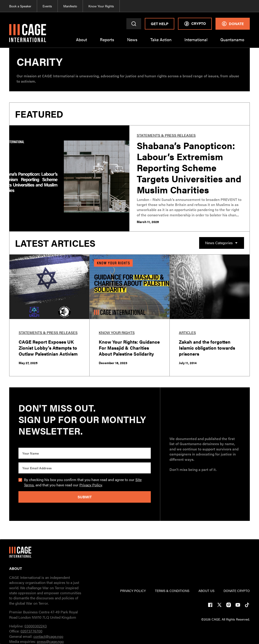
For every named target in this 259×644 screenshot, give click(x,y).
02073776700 (31, 631)
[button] (81, 42)
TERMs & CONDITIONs (172, 591)
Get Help (160, 24)
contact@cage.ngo (48, 636)
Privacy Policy (91, 485)
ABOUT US (206, 591)
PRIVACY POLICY (133, 591)
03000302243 (36, 626)
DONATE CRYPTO (237, 591)
